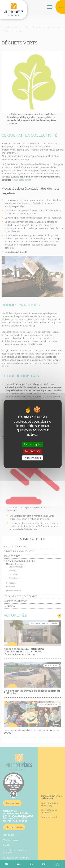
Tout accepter (32, 444)
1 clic (61, 8)
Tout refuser (33, 451)
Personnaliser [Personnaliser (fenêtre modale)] (33, 458)
